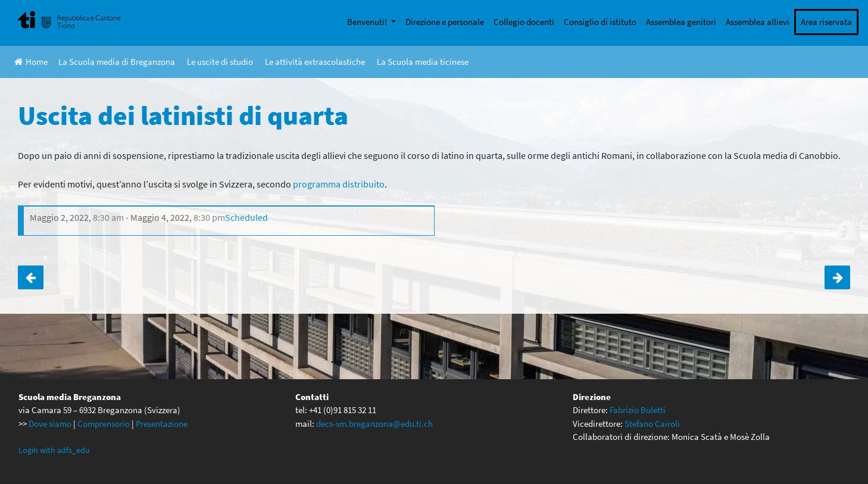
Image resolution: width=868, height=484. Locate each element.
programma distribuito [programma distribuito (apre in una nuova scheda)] (339, 184)
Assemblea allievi (758, 22)
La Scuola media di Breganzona (117, 62)
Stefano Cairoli (652, 424)
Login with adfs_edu (54, 450)
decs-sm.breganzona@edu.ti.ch (374, 424)
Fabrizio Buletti (638, 410)
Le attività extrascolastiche (315, 62)
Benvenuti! (368, 22)
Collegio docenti (524, 22)
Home (31, 62)
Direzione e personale (445, 22)
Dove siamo (50, 424)
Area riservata (826, 22)
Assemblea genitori (681, 22)
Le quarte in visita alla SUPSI (31, 277)
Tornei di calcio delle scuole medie (837, 277)
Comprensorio (104, 424)
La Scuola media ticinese (423, 62)
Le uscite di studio (220, 62)
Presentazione (162, 424)
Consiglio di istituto (600, 22)
